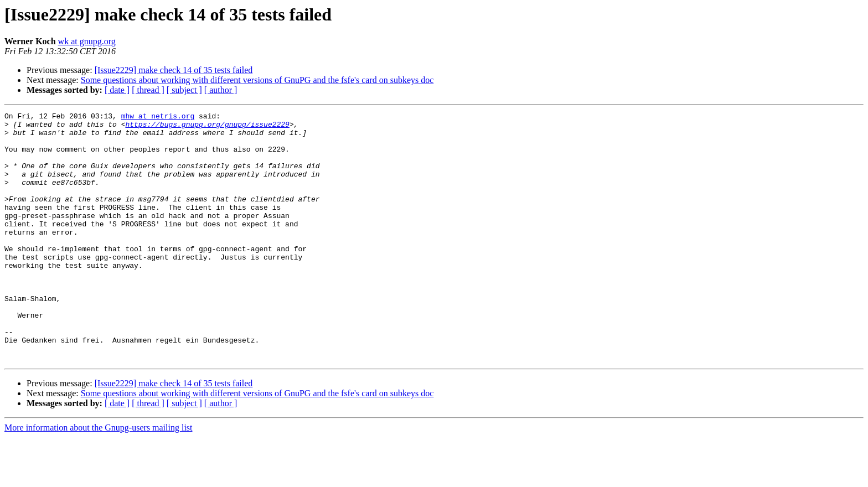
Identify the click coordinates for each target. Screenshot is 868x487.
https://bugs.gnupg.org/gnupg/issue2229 (207, 127)
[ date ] (117, 90)
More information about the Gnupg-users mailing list (99, 477)
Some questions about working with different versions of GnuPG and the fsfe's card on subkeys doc (257, 80)
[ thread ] (148, 90)
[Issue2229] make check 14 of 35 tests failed (174, 70)
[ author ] (221, 90)
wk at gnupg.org (87, 41)
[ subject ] (184, 90)
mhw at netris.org (158, 117)
